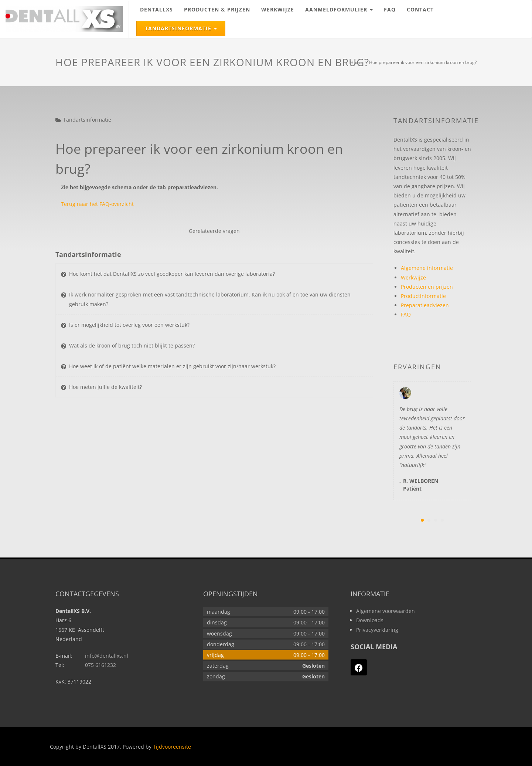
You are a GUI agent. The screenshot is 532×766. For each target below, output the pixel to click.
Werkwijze (278, 9)
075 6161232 (100, 665)
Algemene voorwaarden (386, 611)
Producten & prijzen (217, 9)
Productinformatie (423, 296)
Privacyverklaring (377, 630)
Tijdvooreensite (172, 747)
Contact (420, 9)
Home (357, 62)
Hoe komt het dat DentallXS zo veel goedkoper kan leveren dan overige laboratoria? (172, 274)
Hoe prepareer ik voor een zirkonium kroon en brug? (423, 62)
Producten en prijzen (427, 287)
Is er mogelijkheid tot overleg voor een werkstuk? (129, 325)
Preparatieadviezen (425, 305)
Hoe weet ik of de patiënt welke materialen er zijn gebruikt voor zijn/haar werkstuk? (172, 366)
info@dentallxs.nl (107, 656)
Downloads (370, 620)
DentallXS (156, 9)
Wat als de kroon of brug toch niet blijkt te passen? (132, 345)
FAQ (390, 9)
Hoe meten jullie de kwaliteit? (105, 387)
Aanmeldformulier (342, 6)
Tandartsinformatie (185, 27)
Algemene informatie (427, 268)
